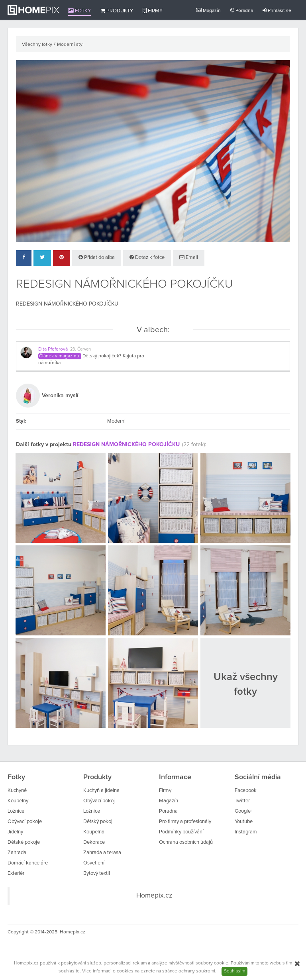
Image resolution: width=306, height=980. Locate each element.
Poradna (242, 11)
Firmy (153, 11)
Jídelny (15, 832)
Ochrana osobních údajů (186, 842)
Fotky (79, 11)
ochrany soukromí (197, 971)
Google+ (244, 811)
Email (189, 257)
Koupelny (18, 801)
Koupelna (94, 832)
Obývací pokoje (25, 822)
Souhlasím (234, 971)
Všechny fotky (37, 45)
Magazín (208, 11)
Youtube (244, 822)
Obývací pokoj (99, 801)
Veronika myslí (60, 396)
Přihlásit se (277, 11)
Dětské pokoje (24, 842)
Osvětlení (94, 863)
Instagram (246, 832)
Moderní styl (70, 45)
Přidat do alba (97, 257)
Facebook (246, 791)
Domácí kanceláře (28, 863)
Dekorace (94, 842)
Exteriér (16, 873)
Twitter (242, 801)
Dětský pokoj (98, 822)
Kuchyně (17, 791)
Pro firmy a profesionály (185, 822)
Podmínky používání (181, 832)
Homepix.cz (154, 896)
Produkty (117, 11)
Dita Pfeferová (53, 349)
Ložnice (16, 811)
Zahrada (17, 853)
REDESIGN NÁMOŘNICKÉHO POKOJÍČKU (126, 445)
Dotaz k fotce (147, 257)
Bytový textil (97, 873)
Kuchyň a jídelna (101, 791)
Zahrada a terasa (102, 853)
